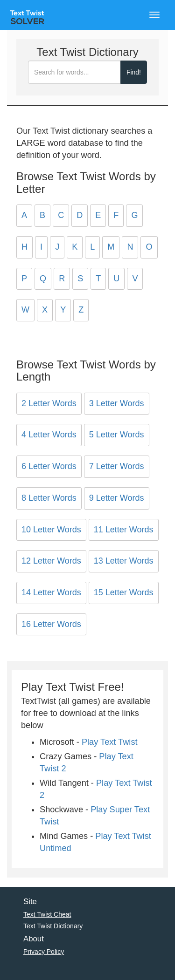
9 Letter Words (117, 498)
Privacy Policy (44, 952)
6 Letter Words (49, 466)
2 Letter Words (49, 403)
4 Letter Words (49, 435)
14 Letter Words (51, 592)
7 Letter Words (117, 466)
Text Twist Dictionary (53, 926)
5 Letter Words (117, 435)
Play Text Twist (110, 742)
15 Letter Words (124, 592)
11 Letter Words (124, 530)
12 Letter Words (51, 561)
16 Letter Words (51, 624)
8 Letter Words (49, 498)
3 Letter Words (117, 403)
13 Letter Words (124, 561)
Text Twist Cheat (47, 914)
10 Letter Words (51, 530)
